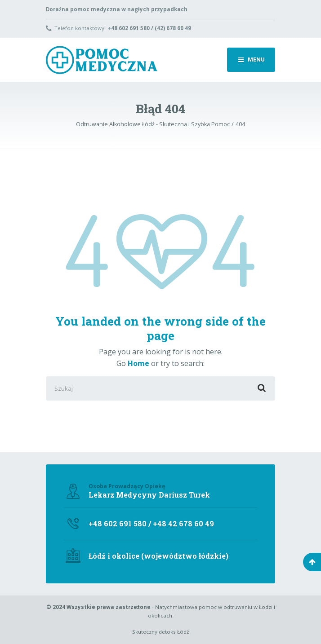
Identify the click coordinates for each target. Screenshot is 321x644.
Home (138, 363)
